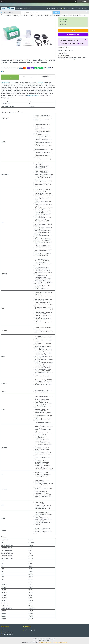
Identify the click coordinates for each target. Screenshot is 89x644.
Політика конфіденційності (60, 642)
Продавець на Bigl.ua (45, 641)
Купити (73, 31)
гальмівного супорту (33, 95)
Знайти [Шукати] (57, 12)
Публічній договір (30, 630)
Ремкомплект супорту (13, 15)
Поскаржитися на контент (45, 642)
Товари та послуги (56, 8)
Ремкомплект (5, 82)
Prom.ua (53, 639)
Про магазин (6, 630)
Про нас (78, 8)
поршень (41, 82)
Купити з (73, 35)
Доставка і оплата (69, 8)
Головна (47, 8)
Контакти (85, 8)
